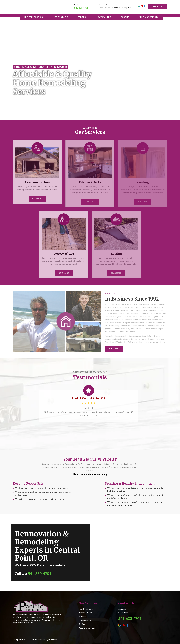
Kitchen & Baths (60, 17)
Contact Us (123, 613)
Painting (82, 17)
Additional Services (149, 17)
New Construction (34, 17)
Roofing (125, 17)
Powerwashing (104, 17)
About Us (122, 609)
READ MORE (114, 349)
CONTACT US (158, 6)
